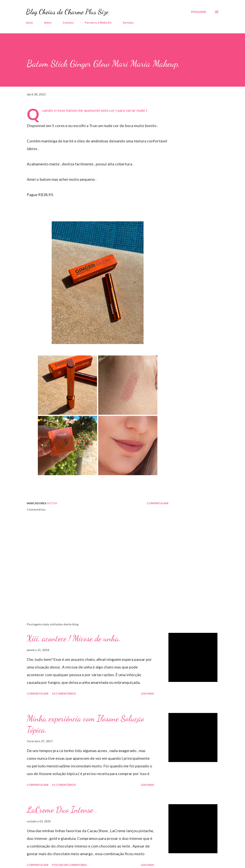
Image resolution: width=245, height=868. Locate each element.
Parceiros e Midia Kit (98, 23)
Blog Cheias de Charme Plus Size (67, 12)
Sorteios (128, 23)
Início (29, 23)
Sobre (48, 23)
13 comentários (64, 693)
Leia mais (147, 693)
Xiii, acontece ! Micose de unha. (74, 638)
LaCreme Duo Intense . (62, 810)
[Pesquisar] (198, 12)
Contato (68, 23)
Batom (52, 503)
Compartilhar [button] (158, 503)
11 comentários (64, 785)
